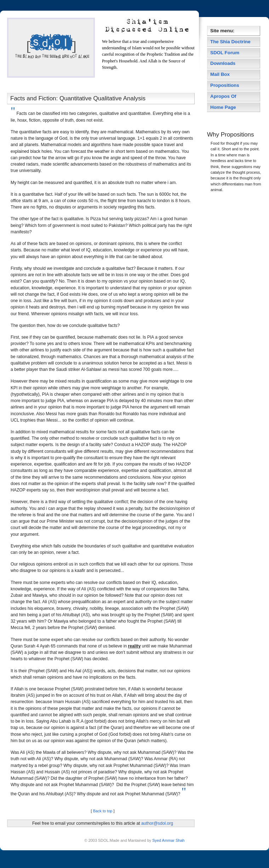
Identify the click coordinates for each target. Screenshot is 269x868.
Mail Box (220, 74)
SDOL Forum (225, 53)
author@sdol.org (157, 823)
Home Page (223, 107)
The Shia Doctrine (230, 42)
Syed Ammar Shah (168, 840)
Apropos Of (224, 96)
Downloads (223, 63)
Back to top (103, 811)
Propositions (225, 85)
